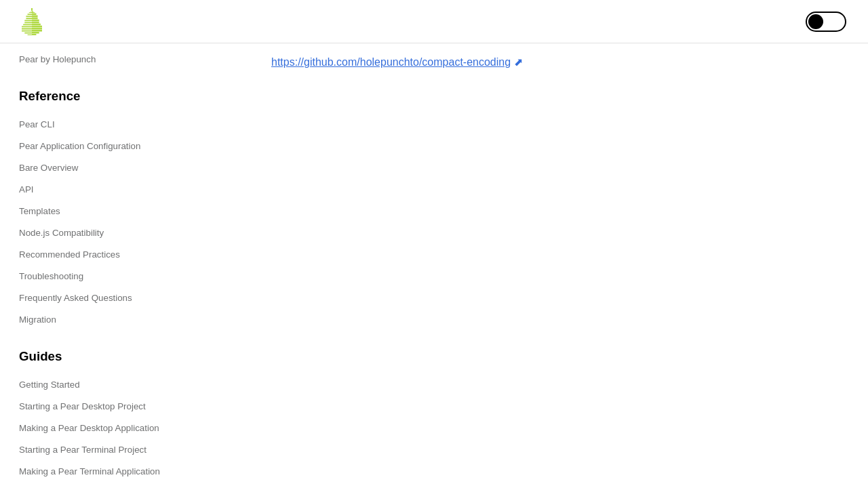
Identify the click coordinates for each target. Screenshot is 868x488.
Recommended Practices (70, 255)
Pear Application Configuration (80, 146)
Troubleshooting (51, 276)
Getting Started (50, 385)
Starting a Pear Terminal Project (83, 450)
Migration (38, 320)
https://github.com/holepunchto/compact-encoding (391, 62)
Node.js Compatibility (61, 233)
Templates (40, 211)
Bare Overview (48, 168)
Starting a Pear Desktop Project (82, 406)
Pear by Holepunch (57, 59)
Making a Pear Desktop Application (89, 428)
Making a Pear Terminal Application (90, 471)
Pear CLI (37, 124)
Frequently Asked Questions (76, 298)
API (26, 189)
